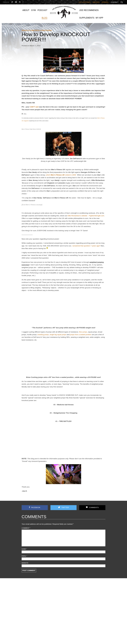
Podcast (24, 605)
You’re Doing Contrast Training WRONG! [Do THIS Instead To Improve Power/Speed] (91, 606)
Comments (94, 507)
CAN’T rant (34, 107)
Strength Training (27, 612)
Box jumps (83, 332)
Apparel (105, 2)
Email (24, 556)
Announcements (27, 588)
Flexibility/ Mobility (27, 598)
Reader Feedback (27, 607)
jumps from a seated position (81, 335)
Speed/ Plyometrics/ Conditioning (37, 30)
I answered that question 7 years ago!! (86, 246)
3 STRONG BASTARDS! (58, 596)
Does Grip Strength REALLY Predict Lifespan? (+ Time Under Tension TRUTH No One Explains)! (92, 596)
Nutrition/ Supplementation (30, 600)
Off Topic (24, 602)
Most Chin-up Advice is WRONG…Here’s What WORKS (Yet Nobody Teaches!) (92, 590)
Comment (26, 528)
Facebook (36, 507)
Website (25, 563)
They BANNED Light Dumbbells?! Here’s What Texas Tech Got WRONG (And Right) (92, 612)
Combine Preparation (28, 595)
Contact (115, 2)
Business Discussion (28, 593)
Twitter (65, 507)
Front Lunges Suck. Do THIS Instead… (63, 603)
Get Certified (85, 2)
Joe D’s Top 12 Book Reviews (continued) (64, 610)
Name (24, 549)
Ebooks (96, 2)
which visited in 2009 (61, 175)
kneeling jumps (43, 335)
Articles (24, 590)
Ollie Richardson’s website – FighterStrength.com (86, 216)
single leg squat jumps (58, 335)
